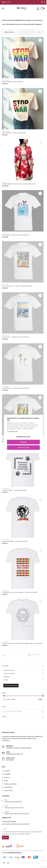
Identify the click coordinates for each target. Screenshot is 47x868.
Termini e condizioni (10, 784)
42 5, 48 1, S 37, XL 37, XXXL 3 (13, 711)
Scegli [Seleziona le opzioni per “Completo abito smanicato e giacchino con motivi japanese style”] (40, 142)
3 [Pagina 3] (35, 655)
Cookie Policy (8, 791)
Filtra (40, 699)
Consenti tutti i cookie (23, 448)
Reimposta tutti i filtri (11, 686)
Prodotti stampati (9, 673)
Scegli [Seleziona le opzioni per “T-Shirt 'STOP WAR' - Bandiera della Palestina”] (40, 91)
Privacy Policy (8, 787)
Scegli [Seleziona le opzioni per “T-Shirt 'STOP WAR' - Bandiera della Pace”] (40, 40)
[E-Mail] (23, 829)
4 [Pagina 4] (38, 655)
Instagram (8, 863)
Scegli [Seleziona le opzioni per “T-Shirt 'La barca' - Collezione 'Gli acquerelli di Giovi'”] (40, 296)
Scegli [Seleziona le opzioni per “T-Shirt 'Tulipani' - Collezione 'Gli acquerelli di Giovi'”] (40, 193)
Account (6, 777)
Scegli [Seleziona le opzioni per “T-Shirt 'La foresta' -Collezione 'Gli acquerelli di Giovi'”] (40, 398)
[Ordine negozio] (10, 32)
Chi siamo (7, 771)
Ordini (6, 781)
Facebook (4, 863)
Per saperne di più (12, 431)
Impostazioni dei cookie (23, 437)
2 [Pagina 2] (32, 655)
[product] (23, 58)
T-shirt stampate (6, 80)
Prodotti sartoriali (9, 670)
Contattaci (7, 774)
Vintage (4, 182)
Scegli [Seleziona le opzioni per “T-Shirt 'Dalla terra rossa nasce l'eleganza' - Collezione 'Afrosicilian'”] (40, 551)
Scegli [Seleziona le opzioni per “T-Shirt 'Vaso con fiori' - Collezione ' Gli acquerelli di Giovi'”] (40, 244)
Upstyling (6, 677)
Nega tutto (23, 442)
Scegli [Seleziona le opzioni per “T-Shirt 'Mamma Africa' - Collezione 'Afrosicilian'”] (40, 500)
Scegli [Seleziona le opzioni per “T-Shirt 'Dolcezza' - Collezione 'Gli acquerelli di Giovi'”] (40, 347)
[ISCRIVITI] (5, 838)
